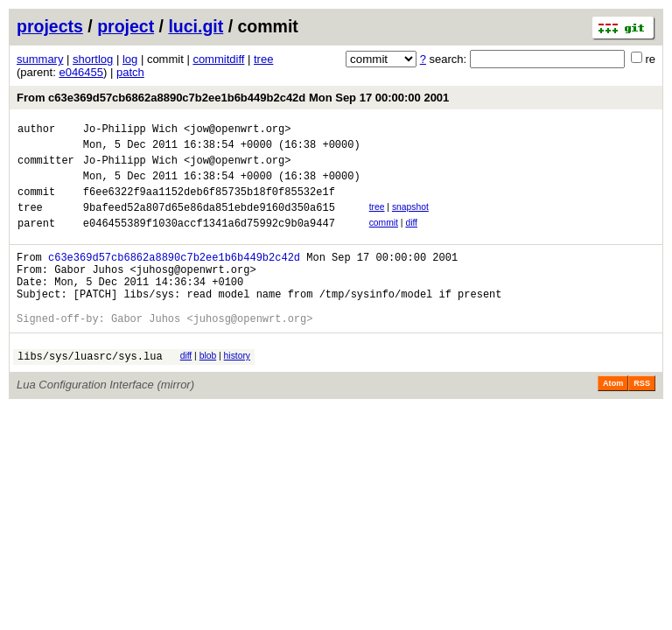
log (130, 59)
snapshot (410, 220)
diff (411, 238)
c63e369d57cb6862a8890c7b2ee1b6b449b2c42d (174, 278)
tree (263, 59)
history (237, 390)
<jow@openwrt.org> (237, 131)
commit (384, 238)
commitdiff (218, 59)
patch (130, 72)
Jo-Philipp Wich (130, 131)
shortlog (93, 59)
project (126, 26)
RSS (642, 420)
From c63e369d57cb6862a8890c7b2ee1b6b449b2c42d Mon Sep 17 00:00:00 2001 (233, 98)
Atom (613, 420)
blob (208, 390)
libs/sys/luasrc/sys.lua (90, 392)
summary (40, 59)
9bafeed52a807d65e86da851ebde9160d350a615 (209, 223)
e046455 (81, 72)
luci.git (196, 26)
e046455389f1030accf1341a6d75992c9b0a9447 (209, 241)
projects (50, 26)
